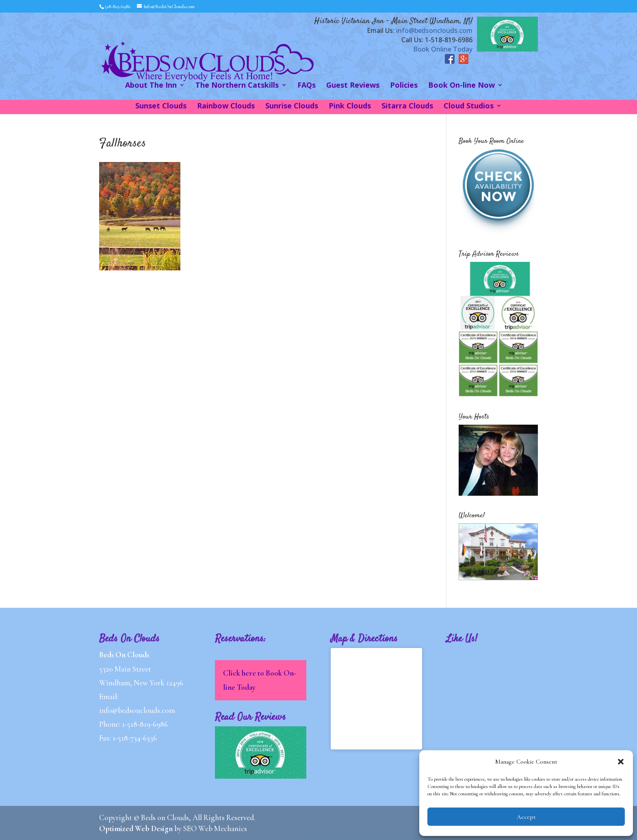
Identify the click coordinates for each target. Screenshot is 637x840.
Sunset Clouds (161, 107)
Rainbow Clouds (226, 107)
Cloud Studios (469, 107)
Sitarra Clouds (407, 107)
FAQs (307, 86)
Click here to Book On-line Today (260, 680)
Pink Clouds (350, 107)
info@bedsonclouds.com (434, 30)
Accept (526, 817)
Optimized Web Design (136, 828)
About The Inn (151, 86)
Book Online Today (443, 49)
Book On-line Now (461, 86)
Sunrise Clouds (292, 107)
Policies (404, 86)
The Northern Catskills (237, 86)
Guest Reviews (353, 86)
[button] (621, 762)
